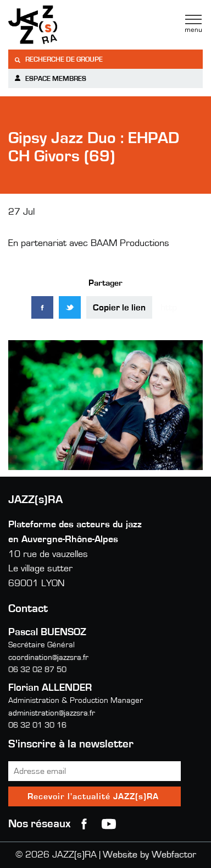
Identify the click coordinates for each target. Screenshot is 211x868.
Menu (193, 24)
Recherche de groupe (58, 60)
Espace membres (50, 78)
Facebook (84, 824)
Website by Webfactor (149, 855)
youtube (109, 824)
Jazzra (77, 25)
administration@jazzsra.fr (52, 713)
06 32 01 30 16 (37, 725)
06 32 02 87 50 (37, 670)
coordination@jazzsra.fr (48, 657)
